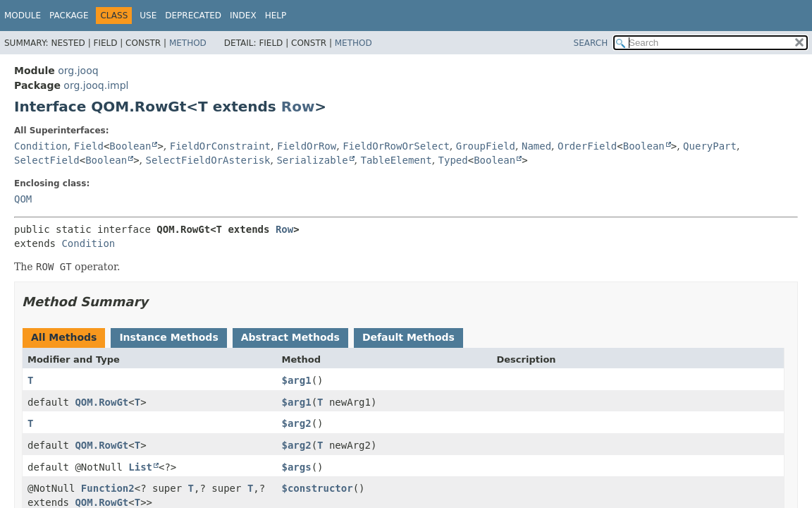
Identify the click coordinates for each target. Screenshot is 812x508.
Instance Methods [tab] (168, 337)
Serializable (312, 160)
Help (276, 16)
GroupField (486, 146)
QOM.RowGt (101, 402)
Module (23, 16)
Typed (453, 160)
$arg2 (296, 423)
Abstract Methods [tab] (290, 337)
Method (188, 43)
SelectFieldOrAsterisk (208, 160)
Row (298, 107)
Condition (41, 146)
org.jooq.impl (96, 85)
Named (536, 146)
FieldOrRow (307, 146)
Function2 (108, 488)
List (140, 467)
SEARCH (591, 43)
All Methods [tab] (64, 337)
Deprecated (193, 16)
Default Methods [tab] (408, 337)
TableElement (396, 160)
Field (89, 146)
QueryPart (710, 146)
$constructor (317, 488)
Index (243, 16)
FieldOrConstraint (220, 146)
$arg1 (296, 380)
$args (296, 467)
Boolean (130, 146)
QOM (23, 199)
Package (69, 16)
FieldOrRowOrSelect (396, 146)
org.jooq (78, 71)
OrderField (587, 146)
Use (148, 16)
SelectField (47, 160)
